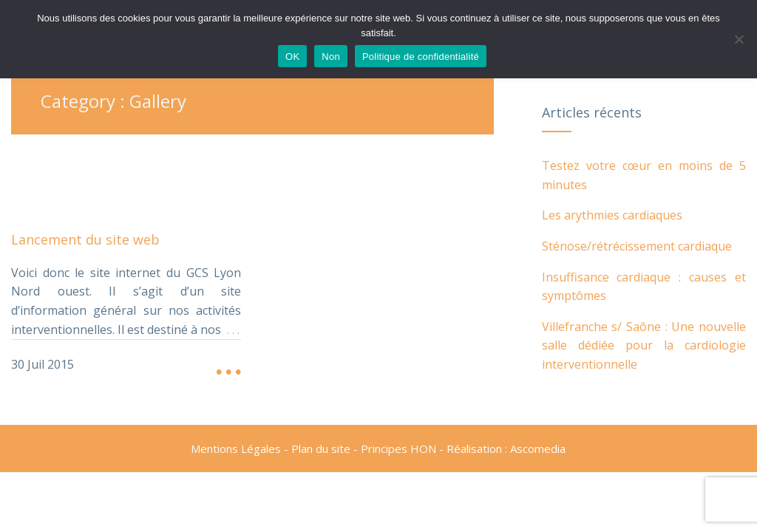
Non (331, 57)
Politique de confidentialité (421, 57)
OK (292, 57)
